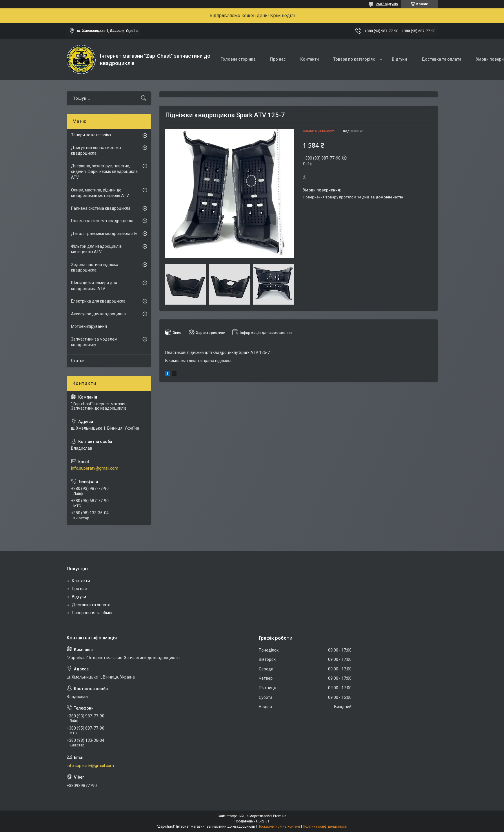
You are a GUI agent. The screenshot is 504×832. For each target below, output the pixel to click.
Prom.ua (280, 816)
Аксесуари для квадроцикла (98, 314)
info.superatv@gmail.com (95, 468)
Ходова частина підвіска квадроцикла (95, 267)
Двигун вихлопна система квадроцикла (96, 151)
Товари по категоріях (354, 59)
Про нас (278, 59)
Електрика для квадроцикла (98, 301)
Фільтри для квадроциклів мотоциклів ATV (96, 249)
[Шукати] (144, 98)
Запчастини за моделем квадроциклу (94, 342)
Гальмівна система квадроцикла (102, 221)
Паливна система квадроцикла (101, 208)
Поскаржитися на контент (279, 826)
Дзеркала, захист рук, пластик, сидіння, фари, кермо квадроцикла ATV (104, 172)
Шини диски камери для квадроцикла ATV (94, 286)
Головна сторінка (238, 59)
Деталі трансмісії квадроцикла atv (104, 234)
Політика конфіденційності (325, 826)
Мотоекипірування (89, 326)
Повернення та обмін (92, 613)
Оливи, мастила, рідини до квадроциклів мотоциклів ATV (100, 193)
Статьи (78, 361)
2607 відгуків (387, 4)
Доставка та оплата (441, 59)
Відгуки (399, 59)
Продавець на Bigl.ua (252, 821)
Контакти (310, 59)
